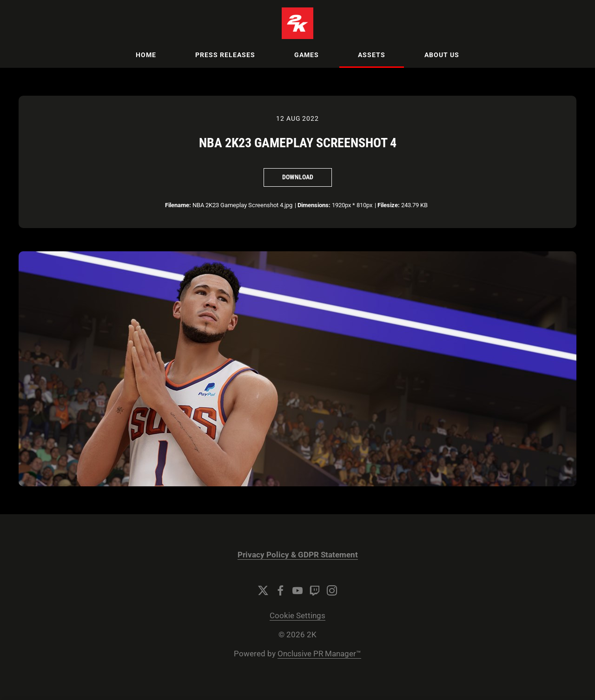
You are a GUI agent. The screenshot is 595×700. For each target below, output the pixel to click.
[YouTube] (297, 590)
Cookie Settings (297, 616)
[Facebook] (280, 590)
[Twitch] (315, 590)
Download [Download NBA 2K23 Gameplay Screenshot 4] (298, 177)
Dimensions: (314, 205)
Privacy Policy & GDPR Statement (298, 555)
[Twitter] (263, 590)
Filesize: (389, 205)
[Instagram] (332, 590)
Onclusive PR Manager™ (319, 654)
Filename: (178, 205)
